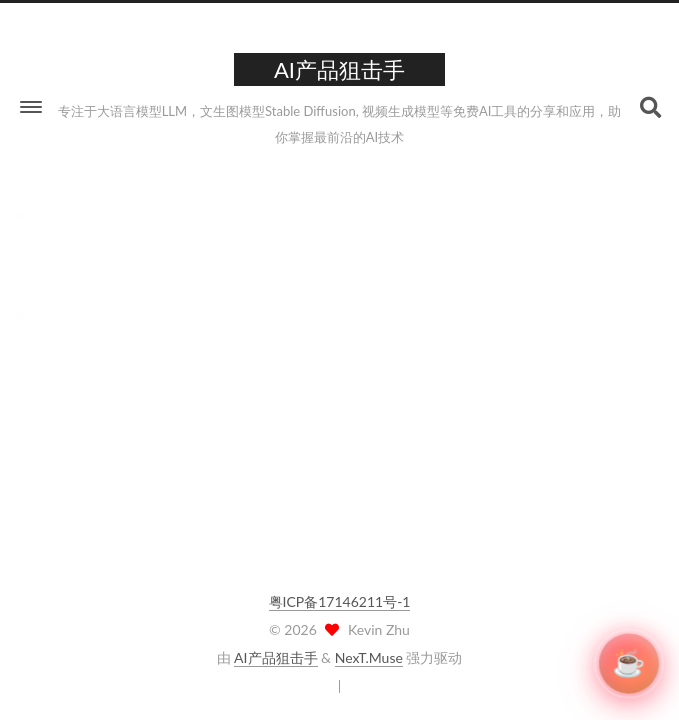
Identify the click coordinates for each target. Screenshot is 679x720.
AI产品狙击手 (275, 657)
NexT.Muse (369, 657)
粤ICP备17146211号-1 (340, 601)
